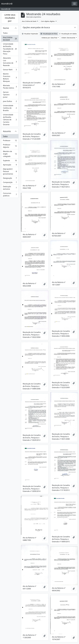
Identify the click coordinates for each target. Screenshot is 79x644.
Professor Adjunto (10, 146)
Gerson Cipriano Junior (10, 95)
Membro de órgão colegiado (10, 154)
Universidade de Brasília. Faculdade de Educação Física (10, 49)
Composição (10, 183)
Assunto (7, 131)
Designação (10, 179)
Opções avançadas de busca (36, 27)
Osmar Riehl (10, 70)
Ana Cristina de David (10, 38)
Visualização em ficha (49, 34)
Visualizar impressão (30, 34)
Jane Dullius (10, 102)
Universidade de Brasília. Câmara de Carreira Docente (10, 120)
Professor (10, 141)
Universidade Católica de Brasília (10, 108)
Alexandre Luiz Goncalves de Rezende (10, 62)
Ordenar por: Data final (50, 38)
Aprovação (10, 165)
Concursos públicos (10, 194)
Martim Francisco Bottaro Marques (10, 78)
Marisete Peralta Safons (10, 87)
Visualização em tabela (68, 34)
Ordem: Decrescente (69, 38)
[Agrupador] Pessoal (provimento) (10, 171)
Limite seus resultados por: (10, 18)
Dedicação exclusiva (10, 188)
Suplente (10, 161)
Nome (6, 28)
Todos (5, 33)
